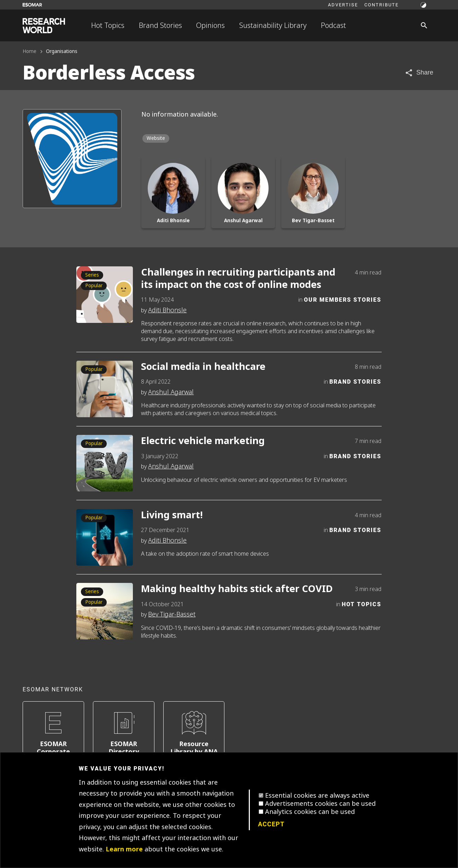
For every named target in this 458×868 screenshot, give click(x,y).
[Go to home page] (44, 26)
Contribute (381, 5)
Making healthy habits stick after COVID (237, 589)
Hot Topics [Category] (362, 604)
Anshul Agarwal (171, 392)
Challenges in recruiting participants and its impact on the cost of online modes (238, 279)
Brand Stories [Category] (355, 381)
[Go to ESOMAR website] (32, 5)
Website (156, 138)
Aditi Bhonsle (167, 310)
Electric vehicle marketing (203, 441)
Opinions (210, 25)
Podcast (333, 25)
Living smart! (172, 515)
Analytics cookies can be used (310, 812)
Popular (94, 286)
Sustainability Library (273, 25)
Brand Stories (160, 25)
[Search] (424, 25)
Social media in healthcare (203, 367)
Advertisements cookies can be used (320, 804)
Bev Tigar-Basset (172, 614)
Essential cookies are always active (317, 796)
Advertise (343, 5)
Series (92, 275)
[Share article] (419, 73)
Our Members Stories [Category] (343, 299)
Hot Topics (108, 25)
